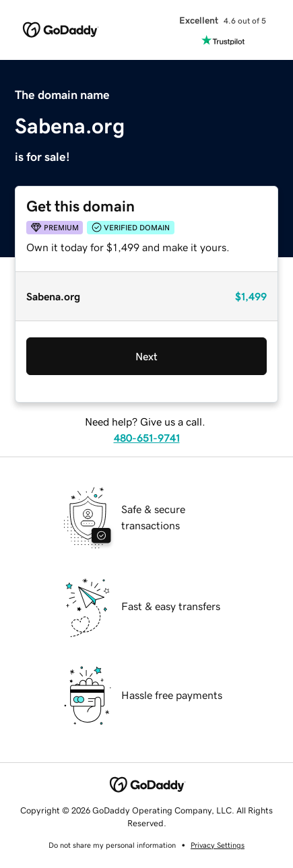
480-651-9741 (147, 438)
